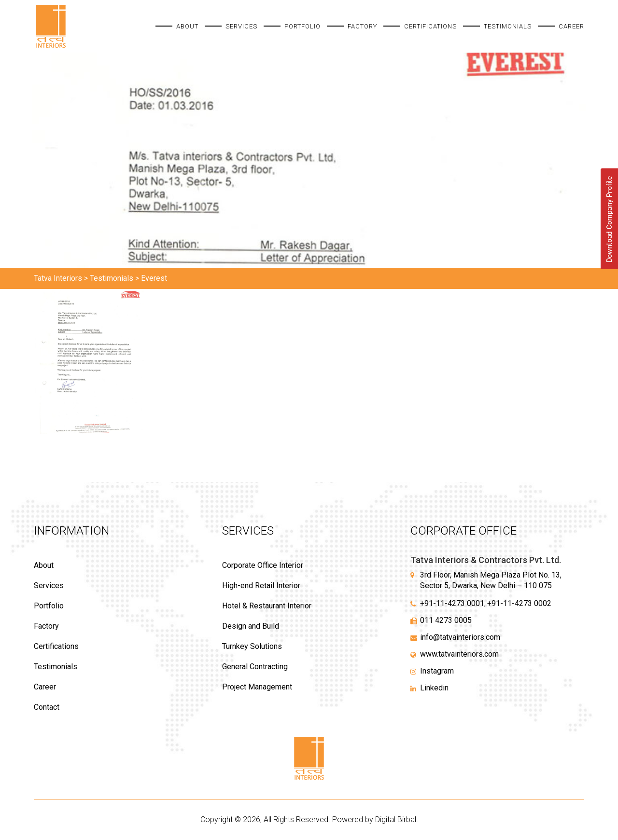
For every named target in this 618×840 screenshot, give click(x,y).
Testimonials (508, 26)
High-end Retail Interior (261, 585)
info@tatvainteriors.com (460, 637)
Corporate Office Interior (263, 565)
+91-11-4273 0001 (452, 603)
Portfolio (302, 26)
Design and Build (251, 626)
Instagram (437, 671)
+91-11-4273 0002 (519, 603)
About (187, 26)
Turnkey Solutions (252, 646)
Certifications (430, 26)
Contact (47, 707)
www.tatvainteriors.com (459, 654)
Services (241, 26)
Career (571, 26)
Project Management (257, 687)
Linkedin (434, 688)
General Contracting (255, 667)
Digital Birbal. (397, 819)
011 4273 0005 (446, 620)
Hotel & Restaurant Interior (267, 606)
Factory (362, 26)
